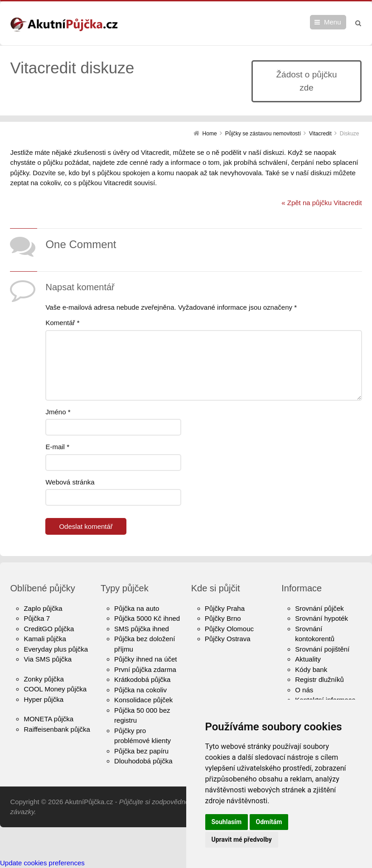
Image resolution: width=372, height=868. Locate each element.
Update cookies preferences (42, 863)
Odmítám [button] (269, 822)
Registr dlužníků (319, 679)
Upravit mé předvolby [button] (242, 839)
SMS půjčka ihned (142, 629)
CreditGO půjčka (49, 629)
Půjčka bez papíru (141, 751)
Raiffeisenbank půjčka (57, 729)
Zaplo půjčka (43, 608)
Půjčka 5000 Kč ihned (147, 618)
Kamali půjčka (45, 639)
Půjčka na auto (137, 608)
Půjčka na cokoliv (140, 690)
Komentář (62, 323)
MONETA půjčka (48, 719)
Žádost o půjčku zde (306, 81)
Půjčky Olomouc (229, 629)
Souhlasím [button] (227, 822)
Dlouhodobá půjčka (143, 761)
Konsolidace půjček (143, 700)
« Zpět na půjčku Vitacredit (321, 203)
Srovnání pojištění (322, 649)
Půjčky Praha (225, 608)
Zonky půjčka (43, 679)
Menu (333, 22)
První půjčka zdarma (145, 669)
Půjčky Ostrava (228, 639)
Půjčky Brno (223, 618)
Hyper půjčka (43, 699)
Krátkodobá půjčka (142, 679)
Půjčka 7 (37, 618)
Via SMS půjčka (48, 659)
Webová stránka (70, 482)
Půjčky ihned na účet (145, 659)
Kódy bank (311, 669)
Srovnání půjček (319, 608)
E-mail (57, 447)
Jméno (58, 412)
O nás (304, 690)
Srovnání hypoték (321, 618)
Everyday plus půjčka (56, 649)
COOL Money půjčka (55, 689)
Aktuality (308, 659)
